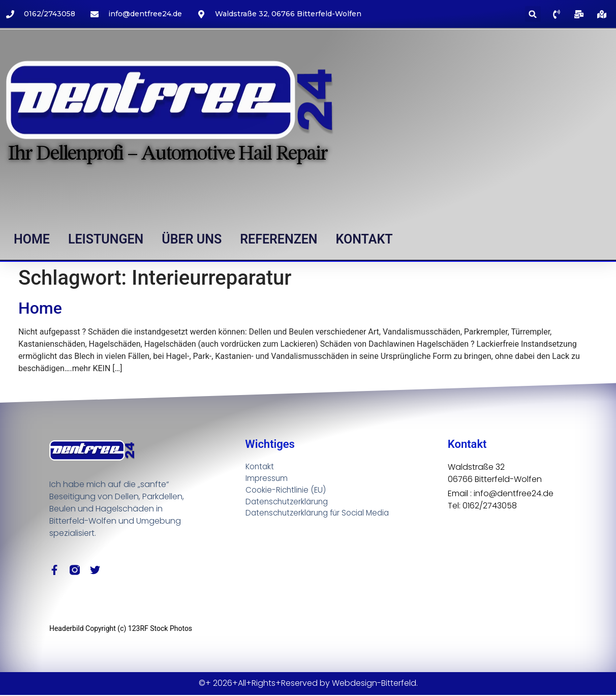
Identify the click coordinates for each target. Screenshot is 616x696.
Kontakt (364, 239)
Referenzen (279, 239)
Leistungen (106, 239)
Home (32, 239)
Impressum (267, 479)
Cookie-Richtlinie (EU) (287, 491)
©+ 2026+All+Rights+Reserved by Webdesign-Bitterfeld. (308, 684)
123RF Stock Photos (160, 629)
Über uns (192, 239)
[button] (533, 14)
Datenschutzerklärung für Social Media (322, 515)
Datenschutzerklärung (289, 503)
